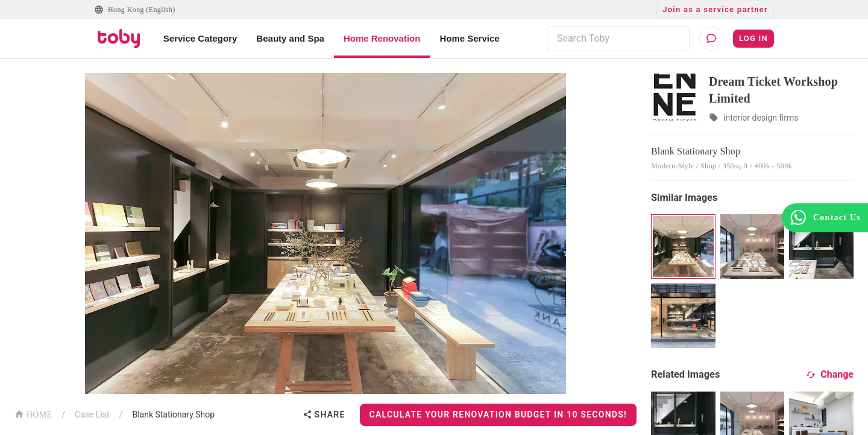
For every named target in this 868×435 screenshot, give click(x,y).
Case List (92, 414)
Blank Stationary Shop (173, 414)
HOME (33, 414)
